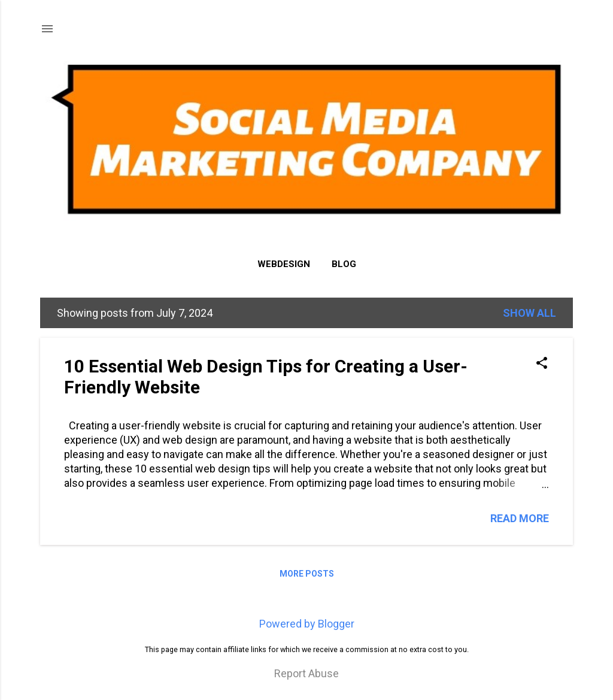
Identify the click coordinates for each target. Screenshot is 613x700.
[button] (542, 364)
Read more (520, 518)
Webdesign (284, 264)
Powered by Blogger (307, 624)
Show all (529, 313)
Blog (344, 264)
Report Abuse (306, 673)
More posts (307, 574)
